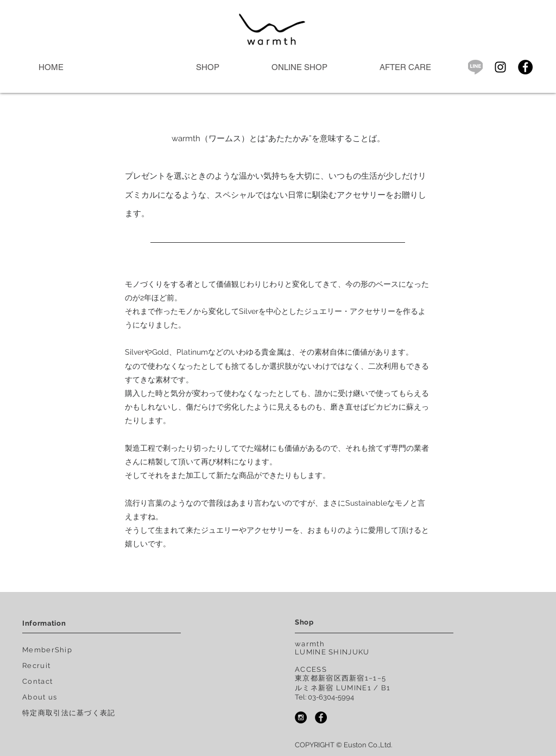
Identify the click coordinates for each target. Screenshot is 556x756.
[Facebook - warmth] (321, 717)
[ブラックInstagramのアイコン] (500, 67)
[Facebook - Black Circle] (525, 67)
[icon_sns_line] (475, 67)
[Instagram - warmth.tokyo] (301, 717)
